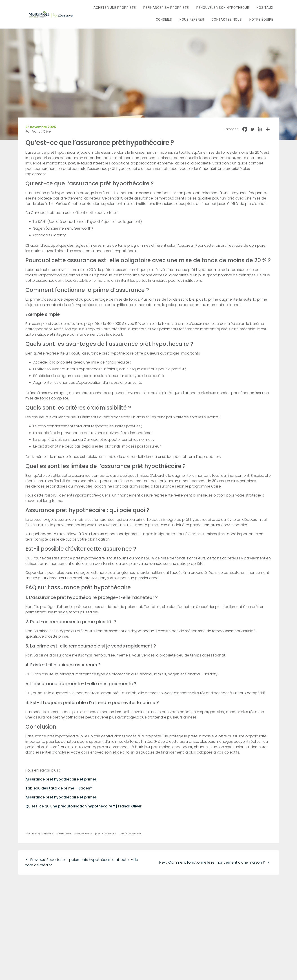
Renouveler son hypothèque (223, 8)
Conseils (164, 20)
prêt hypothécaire (106, 834)
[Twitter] (253, 129)
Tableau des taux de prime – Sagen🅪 (59, 788)
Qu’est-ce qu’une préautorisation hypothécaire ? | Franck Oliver (83, 806)
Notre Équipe (261, 20)
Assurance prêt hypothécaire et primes (61, 779)
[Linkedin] (260, 129)
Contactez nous (227, 20)
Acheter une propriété (115, 8)
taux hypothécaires (130, 834)
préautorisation (83, 834)
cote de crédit (64, 834)
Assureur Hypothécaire (40, 834)
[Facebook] (245, 129)
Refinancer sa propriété (166, 8)
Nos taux (265, 8)
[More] (268, 129)
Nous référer (192, 20)
